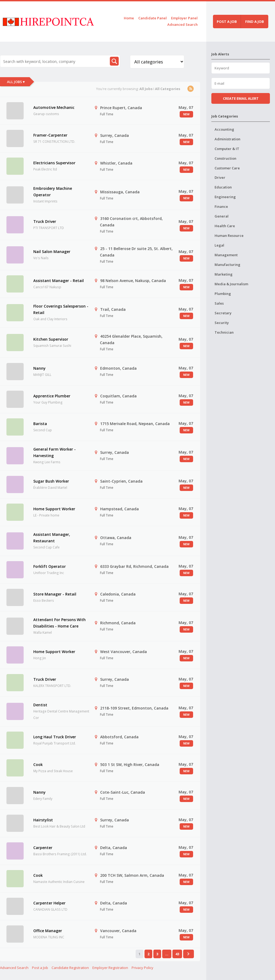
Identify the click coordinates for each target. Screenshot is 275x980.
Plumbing (223, 294)
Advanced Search (182, 24)
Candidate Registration (70, 968)
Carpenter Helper (49, 903)
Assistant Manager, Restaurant (52, 538)
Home (129, 18)
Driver (220, 177)
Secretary (223, 313)
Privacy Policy (142, 968)
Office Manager (48, 931)
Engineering (225, 197)
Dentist (40, 705)
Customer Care (227, 168)
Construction (225, 158)
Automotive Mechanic (54, 107)
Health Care (225, 226)
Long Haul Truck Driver (55, 737)
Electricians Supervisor (54, 163)
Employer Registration (110, 968)
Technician (224, 332)
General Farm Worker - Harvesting (55, 452)
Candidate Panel (153, 18)
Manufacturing (227, 265)
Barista (40, 424)
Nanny (39, 368)
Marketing (224, 274)
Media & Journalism (231, 284)
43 (177, 954)
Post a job (227, 22)
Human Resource (229, 236)
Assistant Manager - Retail (59, 281)
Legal (219, 245)
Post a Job (40, 968)
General (222, 216)
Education (223, 187)
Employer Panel (184, 18)
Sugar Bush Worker (51, 481)
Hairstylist (43, 820)
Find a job (255, 22)
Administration (227, 139)
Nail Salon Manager (52, 252)
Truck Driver (45, 221)
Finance (221, 206)
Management (226, 255)
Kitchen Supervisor (51, 339)
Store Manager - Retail (55, 594)
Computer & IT (227, 149)
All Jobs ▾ (16, 82)
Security (222, 323)
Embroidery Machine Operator (53, 192)
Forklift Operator (50, 566)
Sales (219, 303)
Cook (38, 765)
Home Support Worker (54, 509)
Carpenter (43, 848)
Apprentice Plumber (52, 396)
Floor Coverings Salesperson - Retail (61, 309)
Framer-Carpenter (50, 135)
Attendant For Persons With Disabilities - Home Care (59, 623)
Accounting (224, 129)
